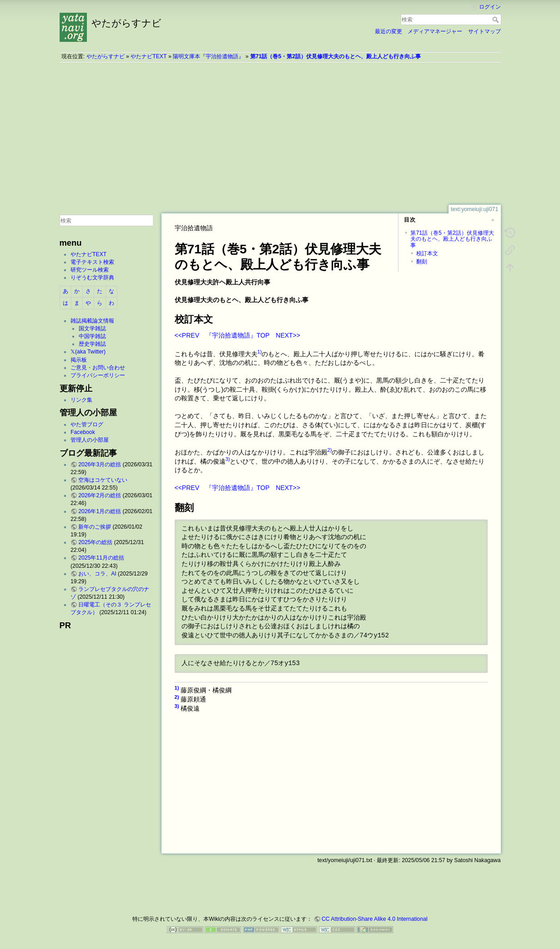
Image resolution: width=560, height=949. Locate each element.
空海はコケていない (103, 480)
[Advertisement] (280, 133)
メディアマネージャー (435, 31)
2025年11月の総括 (101, 558)
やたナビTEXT (149, 56)
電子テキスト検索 (92, 262)
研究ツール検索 (90, 270)
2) (330, 450)
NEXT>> (288, 335)
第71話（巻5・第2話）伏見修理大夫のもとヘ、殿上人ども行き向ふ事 (335, 56)
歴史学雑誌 (92, 344)
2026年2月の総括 (100, 495)
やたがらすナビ (106, 56)
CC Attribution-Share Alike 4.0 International (375, 919)
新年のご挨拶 (95, 527)
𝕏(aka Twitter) (88, 352)
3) (228, 459)
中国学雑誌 (92, 336)
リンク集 (81, 400)
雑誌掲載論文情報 (92, 321)
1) (260, 352)
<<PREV (187, 335)
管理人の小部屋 (90, 440)
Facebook (83, 432)
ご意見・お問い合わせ (98, 368)
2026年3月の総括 (100, 464)
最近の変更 (388, 31)
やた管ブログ (87, 424)
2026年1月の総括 (100, 511)
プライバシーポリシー (98, 375)
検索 (497, 20)
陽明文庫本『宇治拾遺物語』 (208, 56)
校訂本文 (427, 253)
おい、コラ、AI (97, 574)
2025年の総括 (95, 542)
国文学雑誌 (92, 328)
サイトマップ (484, 31)
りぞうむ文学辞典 (92, 278)
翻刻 (422, 262)
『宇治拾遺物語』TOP (237, 335)
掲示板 (79, 360)
